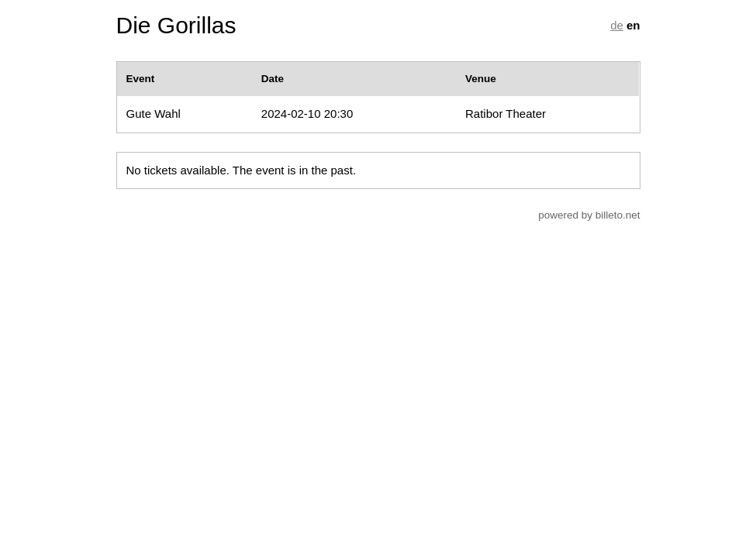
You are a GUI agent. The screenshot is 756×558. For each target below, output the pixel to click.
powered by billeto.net (589, 215)
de (617, 25)
